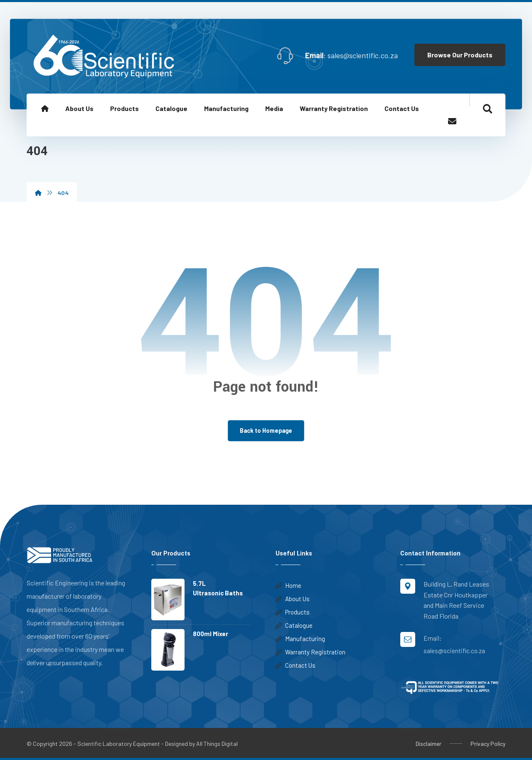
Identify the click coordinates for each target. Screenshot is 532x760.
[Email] (452, 121)
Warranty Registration (310, 652)
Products (293, 612)
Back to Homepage (266, 431)
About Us (293, 599)
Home (288, 586)
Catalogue (294, 626)
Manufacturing (300, 639)
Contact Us (296, 666)
